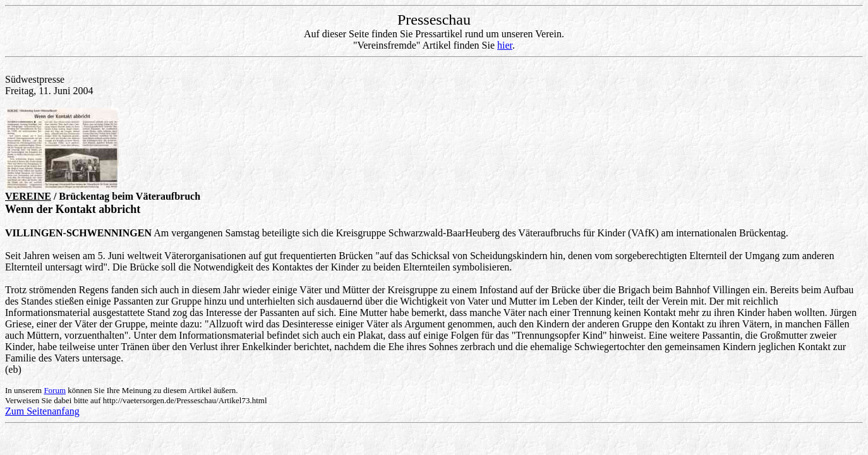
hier (505, 45)
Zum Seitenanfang (42, 411)
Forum (55, 390)
